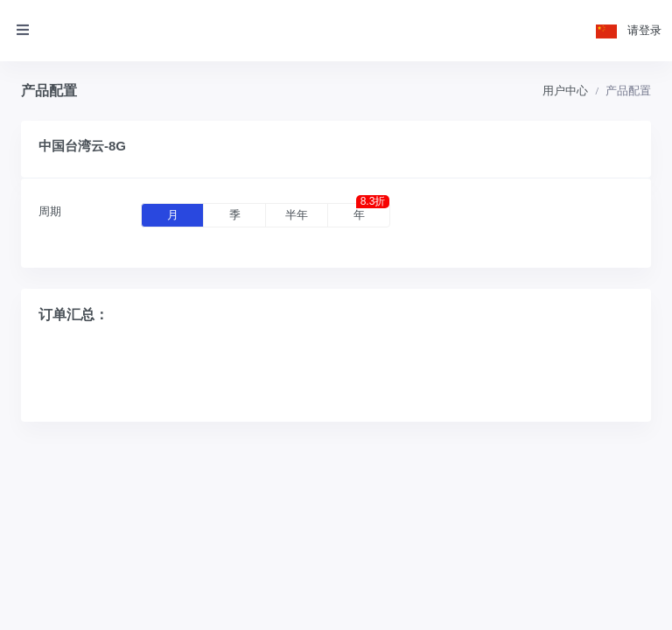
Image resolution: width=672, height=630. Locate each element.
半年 (297, 215)
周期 (50, 211)
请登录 (644, 30)
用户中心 (565, 91)
